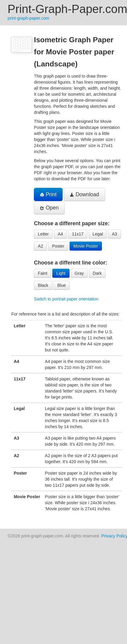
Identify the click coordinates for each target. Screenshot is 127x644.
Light (61, 273)
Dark (97, 273)
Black (43, 285)
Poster (58, 246)
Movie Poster (86, 246)
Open (49, 208)
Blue (61, 285)
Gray (79, 273)
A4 (60, 234)
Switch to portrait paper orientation (66, 299)
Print (48, 194)
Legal (98, 234)
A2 (40, 246)
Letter (43, 234)
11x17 (78, 234)
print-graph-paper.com (28, 18)
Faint (42, 273)
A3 (114, 234)
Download (85, 194)
